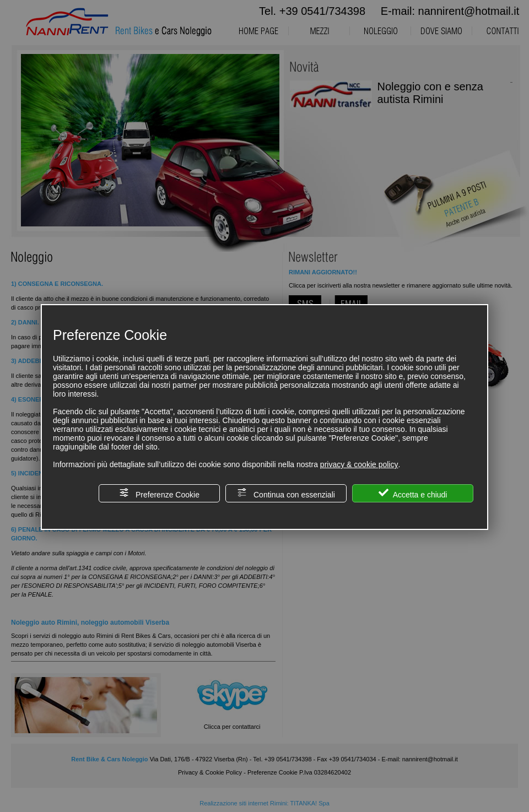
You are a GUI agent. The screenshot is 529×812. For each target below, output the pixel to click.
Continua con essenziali (286, 493)
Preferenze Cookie (159, 493)
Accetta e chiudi (413, 493)
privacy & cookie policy (359, 464)
